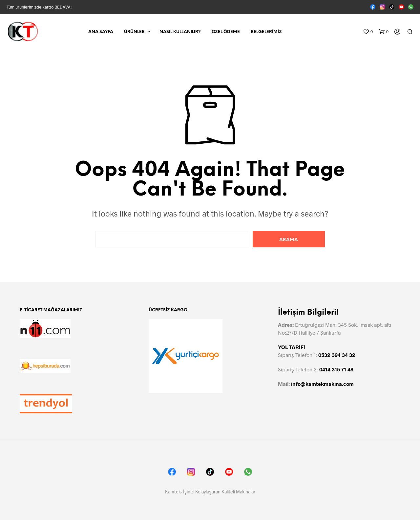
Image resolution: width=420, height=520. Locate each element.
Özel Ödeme (226, 32)
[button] (368, 32)
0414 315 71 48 (336, 369)
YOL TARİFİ (292, 347)
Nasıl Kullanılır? (180, 32)
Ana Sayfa (101, 32)
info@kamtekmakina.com (322, 384)
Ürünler (134, 32)
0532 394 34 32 (337, 355)
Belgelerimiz (266, 32)
